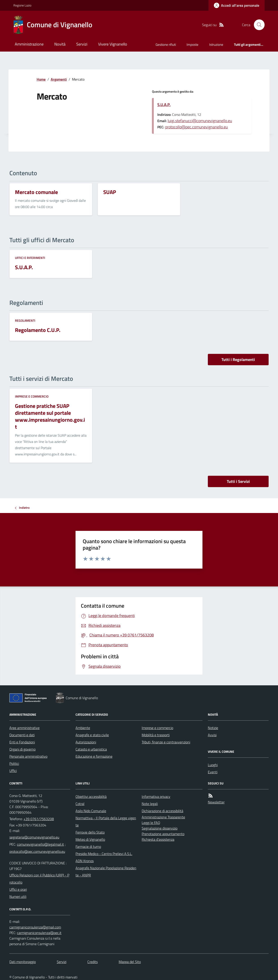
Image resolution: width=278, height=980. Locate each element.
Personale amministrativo (28, 756)
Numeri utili (18, 897)
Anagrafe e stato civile (92, 735)
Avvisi (212, 735)
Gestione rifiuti (166, 45)
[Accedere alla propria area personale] (237, 5)
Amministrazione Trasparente (163, 817)
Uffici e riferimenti (30, 258)
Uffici (13, 771)
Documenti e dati (22, 735)
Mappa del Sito (130, 962)
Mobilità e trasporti (156, 735)
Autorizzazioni (86, 742)
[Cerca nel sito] (257, 25)
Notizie (213, 728)
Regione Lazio (22, 5)
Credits (93, 962)
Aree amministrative (24, 728)
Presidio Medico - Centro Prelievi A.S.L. (104, 854)
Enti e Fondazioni (22, 742)
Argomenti (59, 79)
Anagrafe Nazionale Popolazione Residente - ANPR (106, 872)
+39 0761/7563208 (39, 819)
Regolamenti (25, 320)
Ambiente (83, 728)
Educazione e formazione (94, 756)
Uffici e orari (18, 889)
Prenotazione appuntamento (163, 834)
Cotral (80, 804)
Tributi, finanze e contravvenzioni (166, 742)
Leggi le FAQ (151, 823)
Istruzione (216, 45)
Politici (14, 763)
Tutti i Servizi (238, 481)
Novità (60, 44)
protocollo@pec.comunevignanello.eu (196, 127)
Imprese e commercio (32, 396)
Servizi (82, 44)
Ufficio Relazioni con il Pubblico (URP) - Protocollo (39, 879)
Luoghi (213, 765)
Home (41, 79)
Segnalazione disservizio (160, 828)
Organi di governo (22, 749)
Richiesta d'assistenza (158, 839)
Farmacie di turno (88, 847)
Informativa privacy (156, 797)
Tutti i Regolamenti (238, 360)
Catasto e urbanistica (91, 749)
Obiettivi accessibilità (91, 797)
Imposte (193, 45)
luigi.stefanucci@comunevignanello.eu (200, 121)
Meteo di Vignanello (90, 839)
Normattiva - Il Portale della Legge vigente (106, 822)
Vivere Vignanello (113, 44)
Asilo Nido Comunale (91, 811)
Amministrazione (29, 44)
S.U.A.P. (164, 105)
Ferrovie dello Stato (90, 832)
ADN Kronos (85, 861)
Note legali (150, 804)
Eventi (213, 772)
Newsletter (216, 802)
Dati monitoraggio (23, 962)
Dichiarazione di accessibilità (162, 811)
